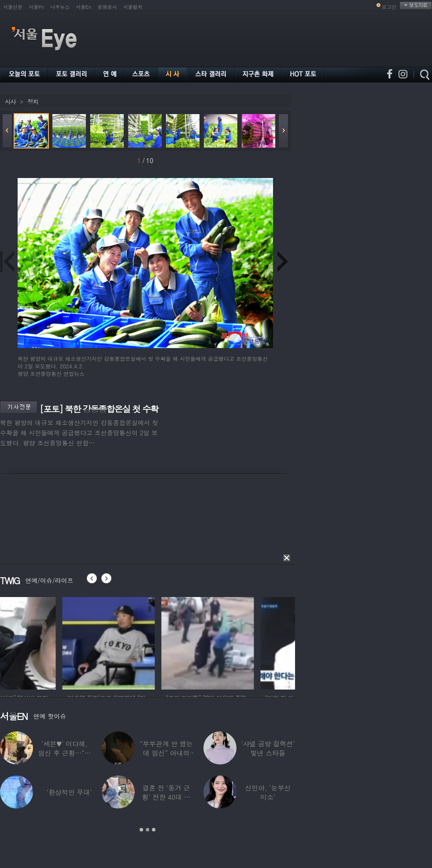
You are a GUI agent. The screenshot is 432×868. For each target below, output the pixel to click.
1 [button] (141, 830)
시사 (10, 102)
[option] (46, 642)
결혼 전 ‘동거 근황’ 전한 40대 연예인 (166, 797)
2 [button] (148, 830)
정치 (33, 102)
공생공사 (107, 7)
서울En (83, 7)
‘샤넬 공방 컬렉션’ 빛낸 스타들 (268, 748)
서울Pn (36, 7)
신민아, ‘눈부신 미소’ (268, 792)
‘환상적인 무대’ (69, 792)
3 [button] (154, 830)
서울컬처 (133, 7)
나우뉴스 (60, 7)
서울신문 (13, 7)
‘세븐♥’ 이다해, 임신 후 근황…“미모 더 (64, 753)
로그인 (389, 7)
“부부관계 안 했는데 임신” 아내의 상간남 (166, 753)
